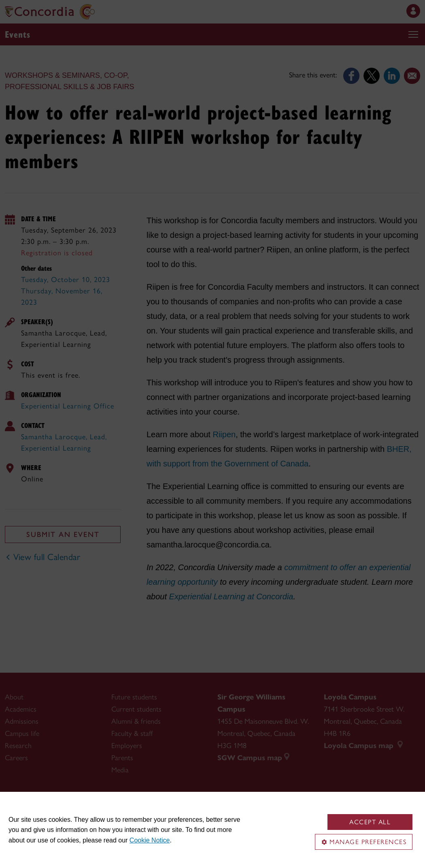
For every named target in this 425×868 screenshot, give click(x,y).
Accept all (370, 822)
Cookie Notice (150, 840)
